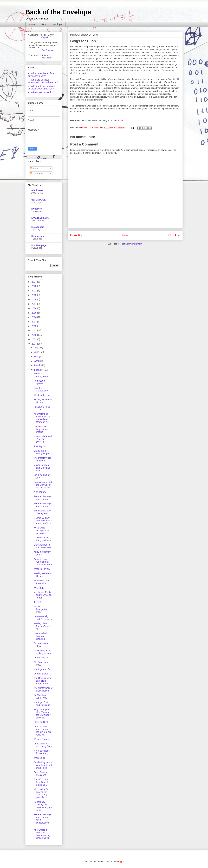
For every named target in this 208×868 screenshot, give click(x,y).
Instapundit (37, 227)
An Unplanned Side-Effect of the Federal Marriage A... (42, 418)
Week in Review (42, 395)
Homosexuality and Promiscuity (43, 618)
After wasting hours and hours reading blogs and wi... (42, 834)
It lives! (37, 602)
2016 (34, 308)
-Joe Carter (46, 58)
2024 (34, 282)
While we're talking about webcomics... (41, 530)
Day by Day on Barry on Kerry (42, 539)
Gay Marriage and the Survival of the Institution (43, 485)
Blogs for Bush (41, 722)
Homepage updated (39, 382)
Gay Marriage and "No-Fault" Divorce (43, 439)
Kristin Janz (38, 236)
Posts (34, 168)
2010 (34, 335)
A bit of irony (40, 492)
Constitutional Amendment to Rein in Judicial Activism (42, 731)
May (37, 357)
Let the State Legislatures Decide (41, 429)
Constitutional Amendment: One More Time (43, 562)
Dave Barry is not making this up (42, 652)
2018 (34, 299)
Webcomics (39, 758)
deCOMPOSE (39, 200)
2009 (34, 339)
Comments (37, 173)
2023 (34, 286)
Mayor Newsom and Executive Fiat (42, 468)
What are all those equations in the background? (43, 81)
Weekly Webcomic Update (43, 401)
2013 (34, 322)
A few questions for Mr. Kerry (42, 752)
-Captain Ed (47, 37)
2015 (34, 313)
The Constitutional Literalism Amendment (43, 681)
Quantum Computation (41, 389)
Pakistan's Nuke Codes (42, 408)
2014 (34, 317)
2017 (34, 304)
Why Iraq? (39, 588)
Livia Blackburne (40, 218)
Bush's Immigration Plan (41, 609)
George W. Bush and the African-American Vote (43, 521)
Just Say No (40, 446)
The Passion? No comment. (42, 459)
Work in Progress (42, 739)
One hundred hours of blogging (40, 636)
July (36, 348)
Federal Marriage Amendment (42, 505)
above (120, 120)
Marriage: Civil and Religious (42, 704)
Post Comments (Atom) (132, 244)
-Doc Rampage (48, 50)
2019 (34, 295)
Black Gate (37, 190)
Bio (44, 24)
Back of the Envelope (58, 12)
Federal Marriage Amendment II (42, 498)
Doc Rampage (39, 245)
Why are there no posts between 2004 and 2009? (41, 87)
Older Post (174, 236)
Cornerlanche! (41, 658)
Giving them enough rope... (42, 452)
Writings (57, 24)
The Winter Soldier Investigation (43, 689)
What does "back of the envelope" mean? (41, 75)
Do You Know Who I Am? (40, 696)
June (37, 352)
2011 (34, 330)
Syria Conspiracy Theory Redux (42, 512)
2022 (34, 291)
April (37, 361)
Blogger (120, 862)
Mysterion (37, 209)
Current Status (41, 674)
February (39, 370)
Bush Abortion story (41, 645)
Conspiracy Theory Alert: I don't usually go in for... (43, 806)
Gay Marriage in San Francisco (42, 546)
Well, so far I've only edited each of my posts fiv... (41, 793)
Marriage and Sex (43, 669)
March (38, 365)
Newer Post (77, 236)
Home (32, 24)
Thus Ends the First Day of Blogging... (41, 782)
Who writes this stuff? (42, 92)
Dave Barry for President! (41, 774)
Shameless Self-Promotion (42, 582)
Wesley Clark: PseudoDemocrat (43, 626)
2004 (34, 344)
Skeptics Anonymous (41, 375)
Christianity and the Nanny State (43, 745)
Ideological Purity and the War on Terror (43, 595)
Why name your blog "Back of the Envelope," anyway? (42, 714)
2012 (34, 326)
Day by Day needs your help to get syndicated (43, 765)
